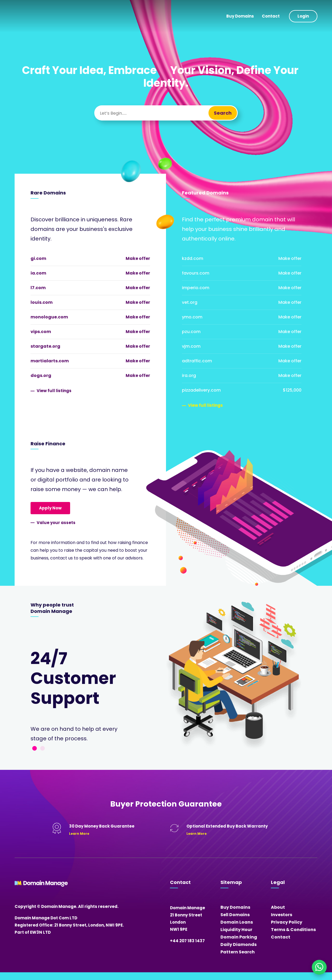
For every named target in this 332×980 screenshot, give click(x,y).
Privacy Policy (287, 922)
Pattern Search (238, 952)
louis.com (42, 302)
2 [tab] (42, 749)
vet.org (190, 302)
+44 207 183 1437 (187, 941)
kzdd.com (193, 258)
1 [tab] (35, 749)
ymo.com (192, 317)
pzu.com (191, 332)
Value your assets (56, 523)
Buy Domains (240, 16)
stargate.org (45, 346)
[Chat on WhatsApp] (319, 967)
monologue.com (49, 317)
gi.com (38, 258)
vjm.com (191, 346)
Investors (282, 915)
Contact (271, 16)
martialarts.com (50, 361)
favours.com (196, 273)
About (278, 907)
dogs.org (41, 375)
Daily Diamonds (239, 944)
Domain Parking (239, 937)
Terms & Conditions (293, 930)
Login (303, 16)
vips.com (41, 332)
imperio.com (196, 288)
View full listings (54, 391)
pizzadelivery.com (201, 390)
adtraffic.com (197, 361)
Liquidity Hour (236, 930)
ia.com (38, 273)
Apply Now (50, 508)
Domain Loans (237, 922)
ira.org (189, 375)
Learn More (79, 834)
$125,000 (292, 390)
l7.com (38, 288)
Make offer (138, 258)
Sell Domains (235, 915)
